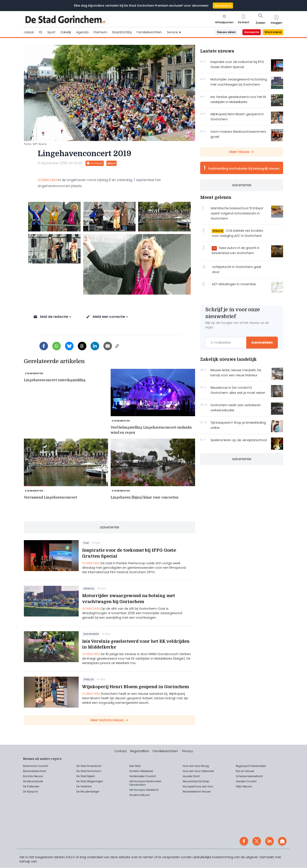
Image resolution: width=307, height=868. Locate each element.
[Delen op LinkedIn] (95, 346)
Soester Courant (246, 781)
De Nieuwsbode (33, 781)
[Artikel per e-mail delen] (108, 346)
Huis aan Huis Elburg (196, 766)
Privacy (188, 751)
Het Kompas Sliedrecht (144, 790)
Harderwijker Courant (143, 776)
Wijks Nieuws (244, 787)
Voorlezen (95, 163)
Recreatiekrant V (193, 792)
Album (112, 163)
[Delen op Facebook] (44, 346)
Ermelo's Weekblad (141, 771)
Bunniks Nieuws (33, 776)
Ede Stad (135, 766)
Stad (83, 781)
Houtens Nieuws (140, 795)
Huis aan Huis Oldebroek (198, 771)
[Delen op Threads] (82, 346)
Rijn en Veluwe (245, 771)
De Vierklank (84, 787)
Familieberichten (165, 751)
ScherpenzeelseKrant (249, 776)
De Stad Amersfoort (89, 766)
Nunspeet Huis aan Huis (198, 787)
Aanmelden (262, 342)
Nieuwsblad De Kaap (196, 781)
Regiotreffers (140, 751)
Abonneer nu (223, 6)
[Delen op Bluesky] (69, 346)
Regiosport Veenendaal (251, 766)
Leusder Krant (191, 776)
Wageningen (95, 781)
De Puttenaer (31, 787)
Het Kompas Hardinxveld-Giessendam (146, 783)
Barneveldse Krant (35, 771)
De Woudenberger (88, 792)
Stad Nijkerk (88, 776)
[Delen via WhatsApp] (56, 346)
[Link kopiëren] (117, 346)
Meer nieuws (242, 152)
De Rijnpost (30, 792)
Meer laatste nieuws (109, 720)
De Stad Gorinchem (89, 771)
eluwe (207, 792)
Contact (121, 751)
